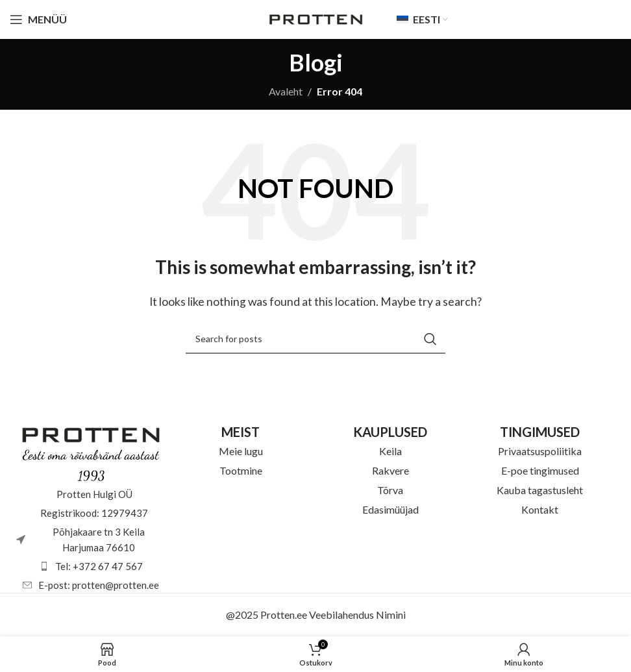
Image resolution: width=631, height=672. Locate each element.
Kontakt (540, 509)
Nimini (391, 615)
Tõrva (390, 490)
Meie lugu (241, 451)
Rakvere (390, 470)
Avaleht (286, 91)
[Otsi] (315, 339)
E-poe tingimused (540, 470)
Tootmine (241, 470)
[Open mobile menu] (38, 19)
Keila (390, 451)
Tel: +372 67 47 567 (99, 566)
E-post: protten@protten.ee (99, 585)
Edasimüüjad (390, 509)
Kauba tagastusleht (540, 490)
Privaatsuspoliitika (540, 451)
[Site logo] (316, 18)
